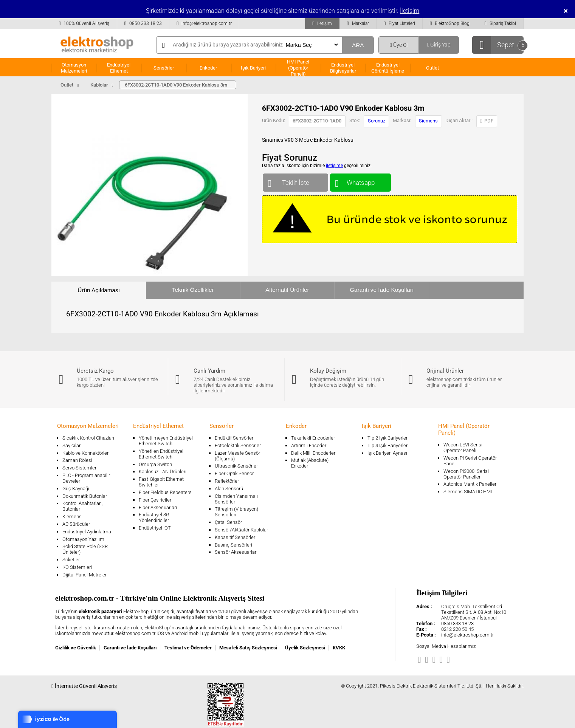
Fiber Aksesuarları (158, 507)
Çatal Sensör (228, 522)
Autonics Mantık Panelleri (470, 484)
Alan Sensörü (229, 489)
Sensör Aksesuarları (236, 552)
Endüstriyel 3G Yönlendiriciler (154, 517)
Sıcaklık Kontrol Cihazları (88, 438)
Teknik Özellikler (193, 290)
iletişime (334, 166)
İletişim (410, 11)
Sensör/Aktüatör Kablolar (241, 530)
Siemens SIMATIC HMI (468, 492)
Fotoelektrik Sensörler (238, 445)
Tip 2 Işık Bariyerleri (388, 438)
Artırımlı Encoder (309, 445)
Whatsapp (360, 181)
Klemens (72, 517)
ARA (358, 45)
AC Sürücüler (76, 524)
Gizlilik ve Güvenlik (76, 648)
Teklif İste (295, 181)
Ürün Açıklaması (99, 290)
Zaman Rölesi (77, 460)
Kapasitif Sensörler (235, 537)
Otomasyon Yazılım (83, 539)
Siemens (428, 121)
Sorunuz (377, 121)
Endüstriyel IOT (155, 528)
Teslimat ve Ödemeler (188, 648)
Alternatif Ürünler (287, 290)
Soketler (71, 560)
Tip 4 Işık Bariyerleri (388, 445)
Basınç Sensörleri (233, 545)
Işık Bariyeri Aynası (387, 453)
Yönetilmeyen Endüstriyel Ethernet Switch (166, 441)
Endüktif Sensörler (234, 438)
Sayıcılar (71, 445)
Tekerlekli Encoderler (313, 438)
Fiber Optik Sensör (234, 473)
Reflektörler (227, 481)
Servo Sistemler (79, 468)
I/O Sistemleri (77, 567)
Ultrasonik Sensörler (236, 466)
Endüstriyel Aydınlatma (87, 532)
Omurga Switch (155, 464)
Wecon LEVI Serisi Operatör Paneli (463, 448)
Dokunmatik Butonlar (85, 496)
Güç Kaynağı (76, 489)
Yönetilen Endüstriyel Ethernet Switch (161, 454)
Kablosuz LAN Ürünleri (163, 472)
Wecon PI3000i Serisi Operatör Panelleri (466, 474)
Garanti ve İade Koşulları (382, 290)
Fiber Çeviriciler (155, 500)
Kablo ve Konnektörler (85, 453)
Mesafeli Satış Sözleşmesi (248, 648)
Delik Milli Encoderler (313, 453)
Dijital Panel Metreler (84, 575)
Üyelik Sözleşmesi (305, 648)
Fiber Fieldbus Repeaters (165, 492)
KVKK (339, 648)
